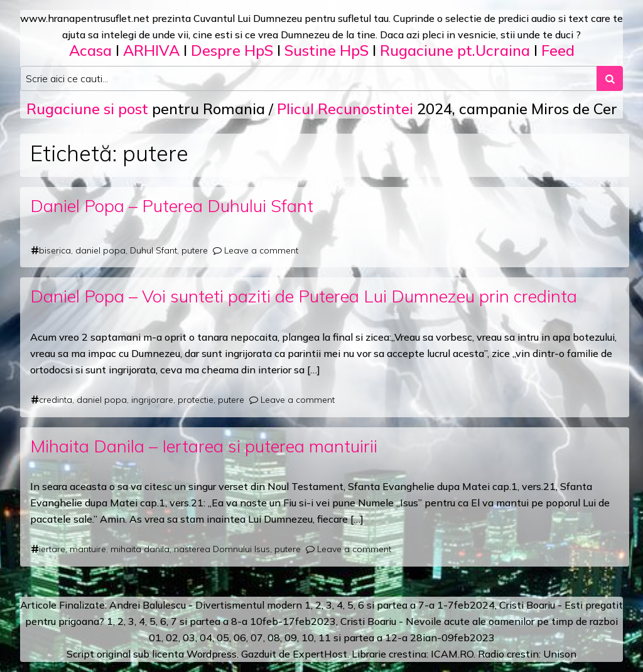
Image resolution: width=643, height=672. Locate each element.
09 (291, 637)
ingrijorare (152, 400)
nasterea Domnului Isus (222, 549)
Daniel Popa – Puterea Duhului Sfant (172, 205)
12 (391, 637)
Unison (560, 654)
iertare (52, 549)
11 (325, 637)
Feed (558, 50)
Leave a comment (261, 250)
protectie (196, 400)
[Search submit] (610, 78)
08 (274, 637)
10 (308, 637)
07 (257, 637)
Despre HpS (232, 50)
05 (223, 637)
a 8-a (235, 621)
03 (189, 637)
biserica (55, 250)
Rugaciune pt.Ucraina (455, 50)
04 (206, 637)
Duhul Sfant (154, 250)
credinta (56, 400)
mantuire (88, 549)
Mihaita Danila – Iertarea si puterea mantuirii (204, 446)
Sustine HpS (327, 50)
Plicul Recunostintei (345, 109)
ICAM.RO (452, 654)
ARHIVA (151, 50)
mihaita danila (140, 549)
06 (240, 637)
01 (155, 637)
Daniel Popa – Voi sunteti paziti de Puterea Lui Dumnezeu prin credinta (304, 296)
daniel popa (100, 250)
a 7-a (422, 605)
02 (172, 637)
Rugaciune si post (87, 109)
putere (195, 250)
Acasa (90, 50)
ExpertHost (320, 654)
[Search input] (309, 78)
